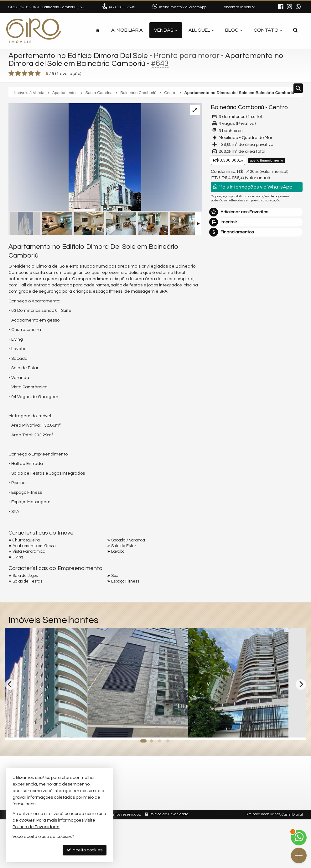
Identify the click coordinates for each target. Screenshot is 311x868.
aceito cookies (85, 850)
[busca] (295, 30)
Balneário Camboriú (236, 107)
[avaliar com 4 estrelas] (31, 73)
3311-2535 (122, 7)
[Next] (301, 684)
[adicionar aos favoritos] (96, 730)
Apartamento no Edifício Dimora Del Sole (81, 56)
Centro (275, 107)
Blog (234, 30)
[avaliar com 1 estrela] (11, 73)
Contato (268, 30)
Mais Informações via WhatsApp (253, 186)
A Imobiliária (127, 30)
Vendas (166, 30)
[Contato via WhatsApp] (299, 838)
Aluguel (201, 30)
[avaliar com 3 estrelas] (25, 73)
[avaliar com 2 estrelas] (18, 73)
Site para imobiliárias (263, 815)
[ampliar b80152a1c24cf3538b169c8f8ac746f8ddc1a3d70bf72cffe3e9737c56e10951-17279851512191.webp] (75, 158)
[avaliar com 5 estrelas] (38, 73)
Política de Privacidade (169, 815)
